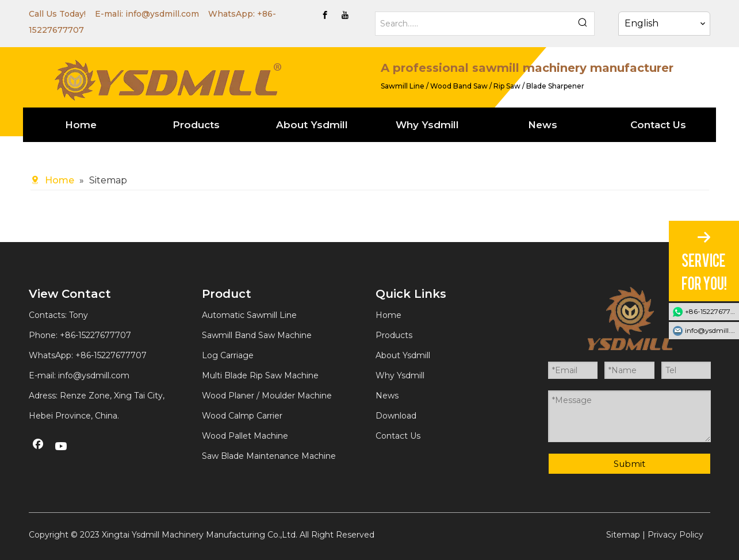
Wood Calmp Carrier (242, 416)
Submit (629, 464)
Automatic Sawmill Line (249, 315)
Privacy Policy (675, 535)
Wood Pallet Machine (245, 436)
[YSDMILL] (167, 79)
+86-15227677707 (111, 355)
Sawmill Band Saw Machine (257, 335)
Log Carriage (228, 355)
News (387, 396)
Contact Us (398, 436)
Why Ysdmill (400, 375)
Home (388, 315)
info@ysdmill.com (162, 14)
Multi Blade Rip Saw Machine (260, 375)
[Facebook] (325, 15)
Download (396, 416)
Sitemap (623, 535)
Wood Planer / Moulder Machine (267, 396)
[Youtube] (345, 15)
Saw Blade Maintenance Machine (269, 456)
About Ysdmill (403, 355)
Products (394, 335)
